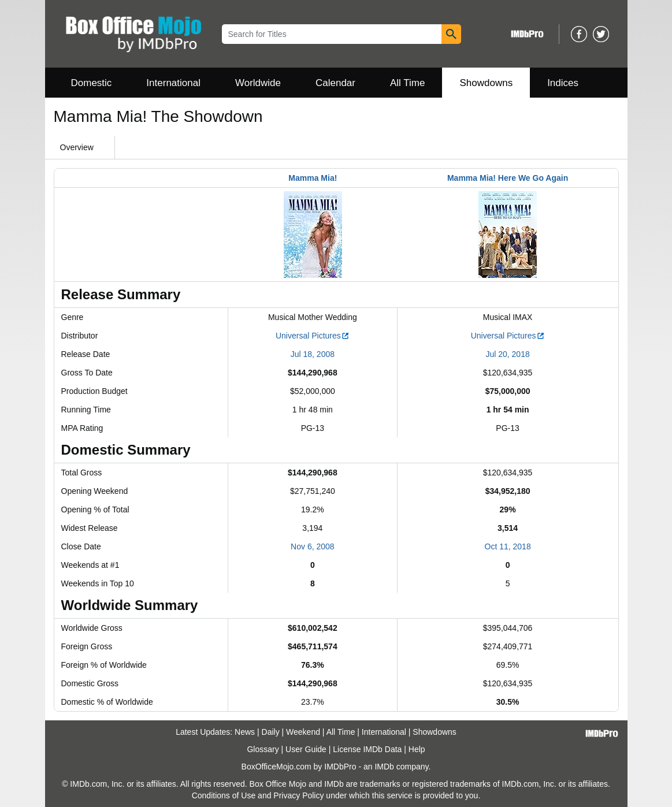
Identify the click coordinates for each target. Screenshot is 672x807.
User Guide (306, 749)
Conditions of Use (224, 795)
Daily (271, 732)
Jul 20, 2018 (507, 354)
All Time (407, 83)
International (173, 83)
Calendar (335, 83)
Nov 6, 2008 (313, 546)
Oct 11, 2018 (508, 546)
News (245, 732)
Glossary (263, 749)
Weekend (303, 732)
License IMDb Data (367, 749)
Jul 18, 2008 (313, 354)
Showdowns (486, 83)
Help (417, 749)
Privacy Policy (298, 795)
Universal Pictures (313, 336)
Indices (563, 83)
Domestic (92, 83)
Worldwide (258, 83)
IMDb (384, 767)
